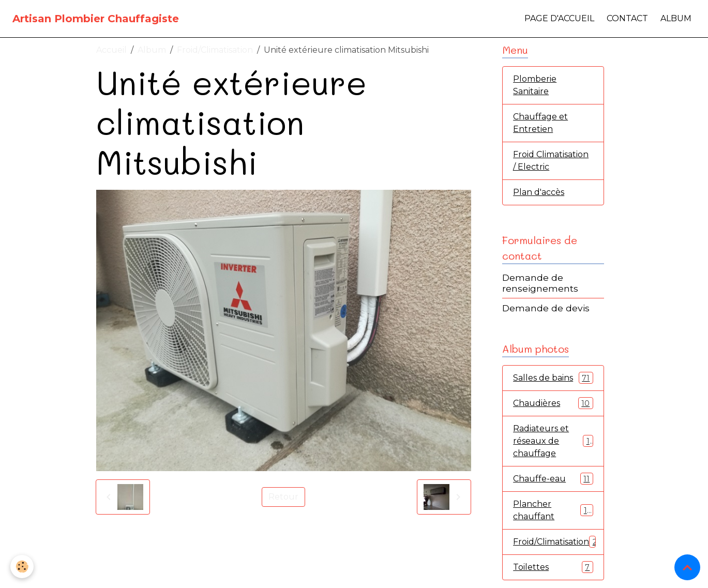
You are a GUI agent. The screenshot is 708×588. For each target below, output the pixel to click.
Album (676, 18)
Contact (627, 18)
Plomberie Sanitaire (535, 85)
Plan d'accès (539, 192)
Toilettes (553, 567)
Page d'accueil (559, 18)
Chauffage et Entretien (540, 123)
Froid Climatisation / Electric (551, 161)
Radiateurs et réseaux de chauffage (553, 441)
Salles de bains (553, 378)
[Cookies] (22, 567)
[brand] (96, 19)
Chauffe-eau (553, 479)
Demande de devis (546, 308)
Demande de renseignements (540, 283)
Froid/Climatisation (215, 50)
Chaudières (553, 403)
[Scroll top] (687, 567)
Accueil (111, 50)
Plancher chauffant (553, 510)
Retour (283, 497)
